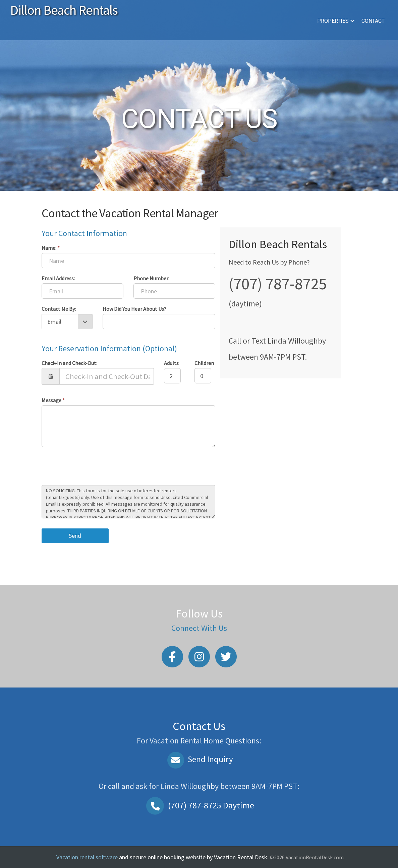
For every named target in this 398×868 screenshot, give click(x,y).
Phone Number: (151, 278)
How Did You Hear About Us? (134, 309)
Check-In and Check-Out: (69, 363)
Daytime (199, 805)
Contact (373, 21)
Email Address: (58, 278)
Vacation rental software (87, 857)
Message (53, 400)
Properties (336, 21)
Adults (171, 363)
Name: (51, 248)
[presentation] (93, 467)
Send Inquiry (199, 759)
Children (204, 363)
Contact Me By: (59, 309)
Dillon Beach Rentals (64, 10)
